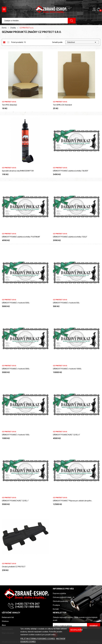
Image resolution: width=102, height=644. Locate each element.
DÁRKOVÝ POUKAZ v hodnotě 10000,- (67, 369)
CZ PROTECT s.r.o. (9, 102)
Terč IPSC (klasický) (9, 105)
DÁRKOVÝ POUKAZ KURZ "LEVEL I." (15, 501)
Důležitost (82, 42)
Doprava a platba (59, 593)
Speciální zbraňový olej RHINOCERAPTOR (18, 171)
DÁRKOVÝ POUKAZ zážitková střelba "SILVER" (71, 171)
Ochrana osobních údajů (62, 597)
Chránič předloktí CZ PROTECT (14, 567)
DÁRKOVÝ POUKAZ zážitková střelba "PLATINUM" (21, 237)
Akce (4, 625)
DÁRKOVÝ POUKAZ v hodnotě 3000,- (16, 369)
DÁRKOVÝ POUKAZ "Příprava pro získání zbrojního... (73, 501)
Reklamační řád (8, 617)
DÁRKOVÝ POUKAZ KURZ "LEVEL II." (67, 435)
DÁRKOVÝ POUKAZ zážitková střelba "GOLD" (70, 237)
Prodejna (56, 605)
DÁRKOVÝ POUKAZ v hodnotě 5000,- (16, 303)
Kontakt (56, 609)
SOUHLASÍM (76, 630)
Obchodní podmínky (60, 601)
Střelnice (5, 621)
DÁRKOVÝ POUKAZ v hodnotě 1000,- (16, 435)
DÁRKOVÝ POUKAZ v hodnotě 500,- (66, 303)
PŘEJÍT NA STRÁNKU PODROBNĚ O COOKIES (38, 639)
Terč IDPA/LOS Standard (62, 105)
